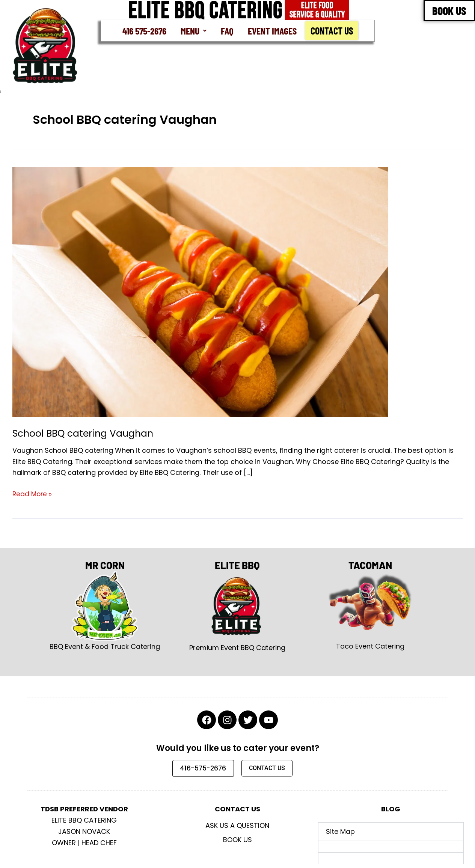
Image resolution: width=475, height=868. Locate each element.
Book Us (237, 840)
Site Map (340, 831)
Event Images (272, 31)
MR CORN (105, 564)
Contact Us (333, 31)
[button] (193, 31)
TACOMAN (370, 564)
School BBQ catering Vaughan (86, 434)
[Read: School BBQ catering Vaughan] (200, 292)
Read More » (33, 494)
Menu (193, 31)
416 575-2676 (143, 31)
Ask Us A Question (237, 825)
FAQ (227, 31)
